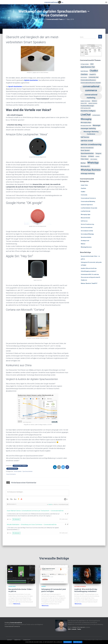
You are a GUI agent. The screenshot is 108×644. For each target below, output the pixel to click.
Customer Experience (87, 205)
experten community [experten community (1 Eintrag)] (93, 103)
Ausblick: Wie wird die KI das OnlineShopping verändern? (86, 590)
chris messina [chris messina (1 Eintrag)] (84, 77)
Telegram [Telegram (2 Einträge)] (98, 153)
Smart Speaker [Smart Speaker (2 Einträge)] (85, 150)
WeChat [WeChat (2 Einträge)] (83, 163)
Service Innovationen (87, 227)
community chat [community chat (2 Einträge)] (93, 77)
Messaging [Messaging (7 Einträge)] (86, 119)
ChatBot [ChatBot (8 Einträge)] (94, 71)
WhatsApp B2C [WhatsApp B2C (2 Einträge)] (85, 166)
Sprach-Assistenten (15, 86)
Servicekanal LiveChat (87, 231)
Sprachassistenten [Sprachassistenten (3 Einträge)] (87, 153)
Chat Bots (83, 188)
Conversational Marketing (88, 201)
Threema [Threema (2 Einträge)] (84, 156)
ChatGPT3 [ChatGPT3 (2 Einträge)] (93, 75)
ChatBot (83, 192)
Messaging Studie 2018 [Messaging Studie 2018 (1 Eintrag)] (86, 126)
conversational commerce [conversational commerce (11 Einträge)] (91, 88)
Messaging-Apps (86, 214)
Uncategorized (85, 241)
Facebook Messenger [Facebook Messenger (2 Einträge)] (87, 106)
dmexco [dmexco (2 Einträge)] (94, 101)
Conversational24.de (16, 623)
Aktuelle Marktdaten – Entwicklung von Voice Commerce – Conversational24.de (33, 524)
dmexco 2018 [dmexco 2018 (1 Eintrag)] (84, 103)
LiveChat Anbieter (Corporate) (89, 208)
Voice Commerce (11, 474)
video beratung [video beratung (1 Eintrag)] (94, 159)
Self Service (84, 221)
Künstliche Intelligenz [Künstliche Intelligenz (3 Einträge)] (88, 111)
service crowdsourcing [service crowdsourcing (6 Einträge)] (91, 144)
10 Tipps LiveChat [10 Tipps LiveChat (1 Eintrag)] (85, 64)
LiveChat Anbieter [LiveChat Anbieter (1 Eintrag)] (96, 115)
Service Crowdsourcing (87, 224)
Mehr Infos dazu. (78, 642)
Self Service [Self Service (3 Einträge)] (85, 137)
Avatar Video (84, 185)
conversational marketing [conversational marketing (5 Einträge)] (91, 96)
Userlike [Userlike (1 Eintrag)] (97, 156)
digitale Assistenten (31, 80)
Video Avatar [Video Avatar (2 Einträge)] (85, 159)
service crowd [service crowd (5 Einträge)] (87, 141)
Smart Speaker (18, 471)
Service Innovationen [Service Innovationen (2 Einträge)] (87, 148)
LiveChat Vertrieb (86, 211)
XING (69, 629)
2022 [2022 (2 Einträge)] (92, 64)
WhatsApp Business (86, 247)
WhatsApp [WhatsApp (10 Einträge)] (93, 163)
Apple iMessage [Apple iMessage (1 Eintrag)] (84, 71)
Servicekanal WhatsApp (87, 234)
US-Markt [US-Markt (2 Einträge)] (91, 156)
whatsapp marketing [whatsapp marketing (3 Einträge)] (88, 173)
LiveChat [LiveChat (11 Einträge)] (86, 115)
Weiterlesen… (17, 604)
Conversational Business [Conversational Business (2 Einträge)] (88, 80)
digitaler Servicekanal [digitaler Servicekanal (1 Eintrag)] (85, 101)
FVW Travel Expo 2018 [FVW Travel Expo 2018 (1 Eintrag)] (86, 108)
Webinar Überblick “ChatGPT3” (89, 283)
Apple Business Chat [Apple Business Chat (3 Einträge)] (88, 67)
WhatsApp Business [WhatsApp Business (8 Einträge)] (91, 170)
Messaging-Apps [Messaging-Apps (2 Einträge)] (86, 122)
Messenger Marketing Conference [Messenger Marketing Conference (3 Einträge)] (91, 133)
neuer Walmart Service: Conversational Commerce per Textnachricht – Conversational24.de (37, 511)
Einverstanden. (68, 642)
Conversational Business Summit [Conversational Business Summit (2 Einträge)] (91, 83)
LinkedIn (74, 629)
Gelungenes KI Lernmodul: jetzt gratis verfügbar (54, 590)
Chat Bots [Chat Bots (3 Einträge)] (84, 74)
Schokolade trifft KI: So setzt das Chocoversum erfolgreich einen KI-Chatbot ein (91, 277)
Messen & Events (85, 218)
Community (84, 195)
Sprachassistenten (12, 469)
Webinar (83, 244)
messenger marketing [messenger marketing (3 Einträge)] (88, 128)
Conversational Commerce (20, 466)
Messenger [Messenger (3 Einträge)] (97, 125)
